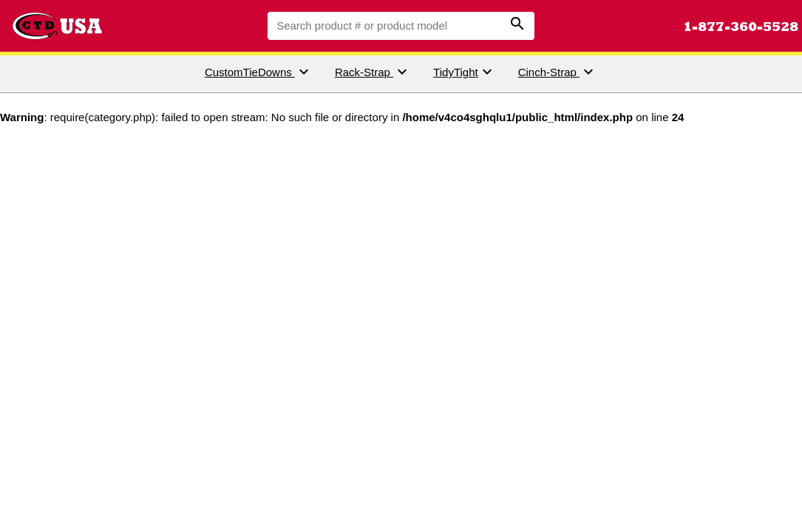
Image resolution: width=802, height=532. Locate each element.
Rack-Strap (373, 72)
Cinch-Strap (558, 72)
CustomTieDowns (259, 72)
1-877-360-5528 (741, 26)
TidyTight (465, 72)
